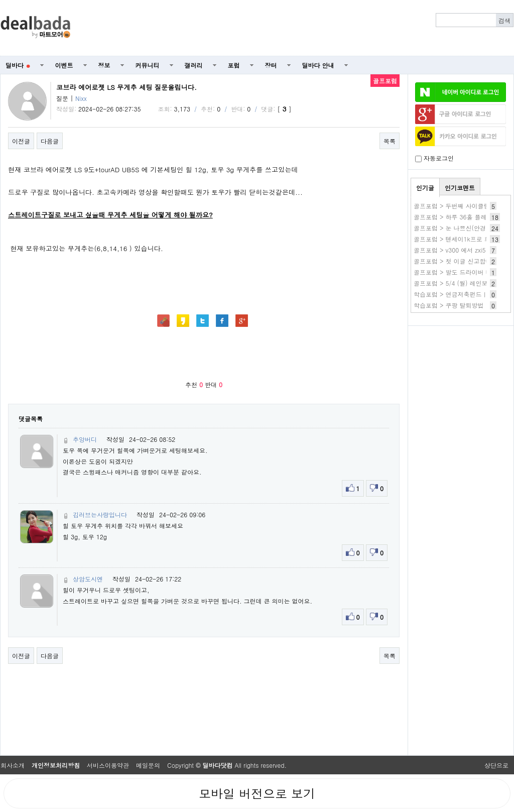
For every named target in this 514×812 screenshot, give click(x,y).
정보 (104, 65)
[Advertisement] (298, 28)
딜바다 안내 (318, 65)
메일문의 (148, 765)
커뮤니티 (148, 65)
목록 (390, 141)
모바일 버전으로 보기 (257, 793)
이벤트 (64, 65)
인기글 (425, 188)
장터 (271, 65)
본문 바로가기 (0, 0)
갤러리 (194, 65)
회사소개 (13, 765)
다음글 (50, 141)
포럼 (234, 65)
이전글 (21, 141)
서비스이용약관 (108, 765)
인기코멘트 (460, 188)
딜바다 (18, 65)
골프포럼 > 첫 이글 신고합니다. (457, 261)
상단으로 (496, 765)
